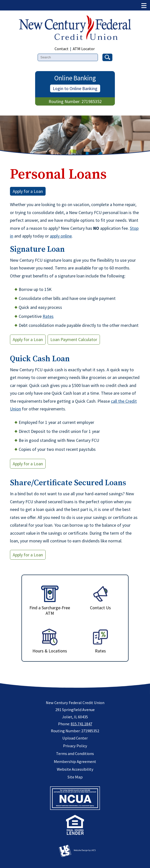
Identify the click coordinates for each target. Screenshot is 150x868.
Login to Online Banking (75, 88)
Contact (62, 49)
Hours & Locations (50, 641)
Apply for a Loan (28, 191)
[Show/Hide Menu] (144, 5)
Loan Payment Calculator (74, 339)
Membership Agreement (75, 761)
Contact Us (100, 598)
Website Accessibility (75, 769)
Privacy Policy (75, 746)
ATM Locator (84, 49)
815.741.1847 (81, 724)
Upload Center (75, 738)
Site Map (75, 777)
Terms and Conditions (75, 753)
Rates (48, 316)
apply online (61, 236)
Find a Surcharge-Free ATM (50, 601)
